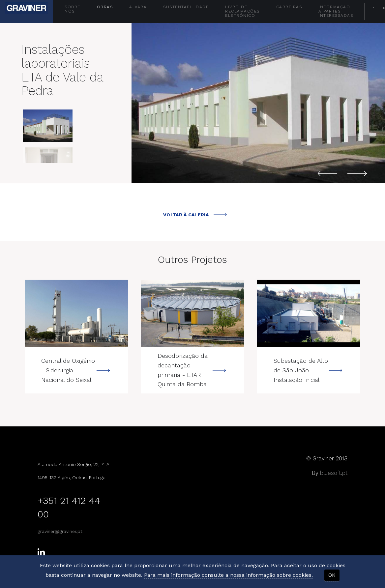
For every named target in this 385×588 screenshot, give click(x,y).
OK (332, 575)
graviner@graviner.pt (60, 531)
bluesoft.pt (334, 473)
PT (374, 8)
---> (76, 313)
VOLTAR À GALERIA (195, 215)
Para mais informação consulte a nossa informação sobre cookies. (228, 575)
